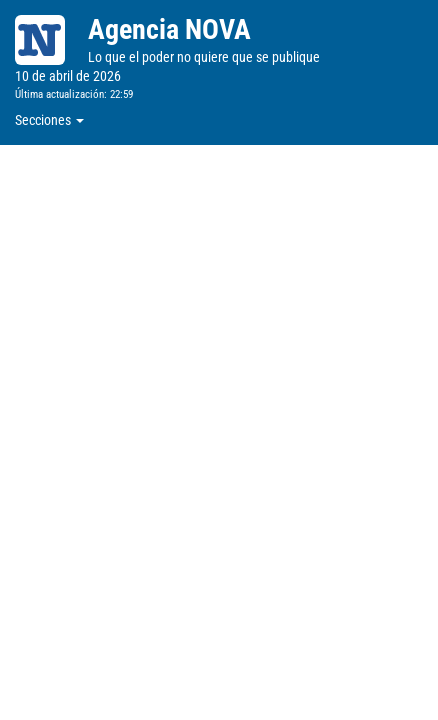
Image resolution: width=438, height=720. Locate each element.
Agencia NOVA (169, 29)
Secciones (49, 120)
